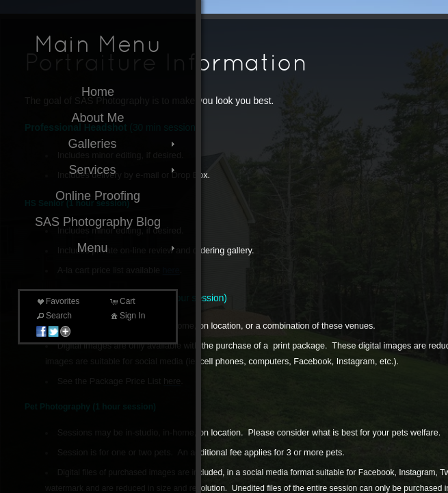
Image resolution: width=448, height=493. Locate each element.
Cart (122, 301)
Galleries (123, 144)
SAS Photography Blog (98, 222)
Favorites (57, 301)
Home (98, 92)
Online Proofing (98, 196)
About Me (97, 118)
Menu (127, 248)
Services (123, 170)
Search (53, 316)
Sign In (127, 316)
